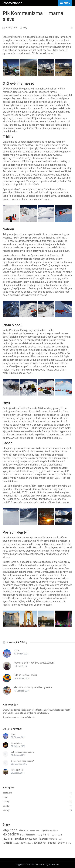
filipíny (22, 835)
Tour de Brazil (17, 770)
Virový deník (17, 743)
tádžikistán (40, 843)
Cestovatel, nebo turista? (22, 761)
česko (61, 843)
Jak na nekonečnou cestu (23, 752)
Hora (16, 650)
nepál (60, 839)
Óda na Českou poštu (25, 675)
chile (38, 831)
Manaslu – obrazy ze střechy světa (33, 687)
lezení (43, 838)
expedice (11, 834)
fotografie (31, 835)
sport (24, 843)
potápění (16, 843)
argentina (10, 830)
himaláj (39, 835)
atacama (24, 830)
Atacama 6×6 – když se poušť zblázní (34, 663)
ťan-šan (69, 843)
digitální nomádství (49, 831)
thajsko (30, 843)
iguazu (54, 835)
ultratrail (52, 843)
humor (47, 835)
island (60, 835)
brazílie (32, 831)
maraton (53, 839)
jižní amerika (14, 838)
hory (25, 28)
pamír (8, 842)
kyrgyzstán (31, 839)
